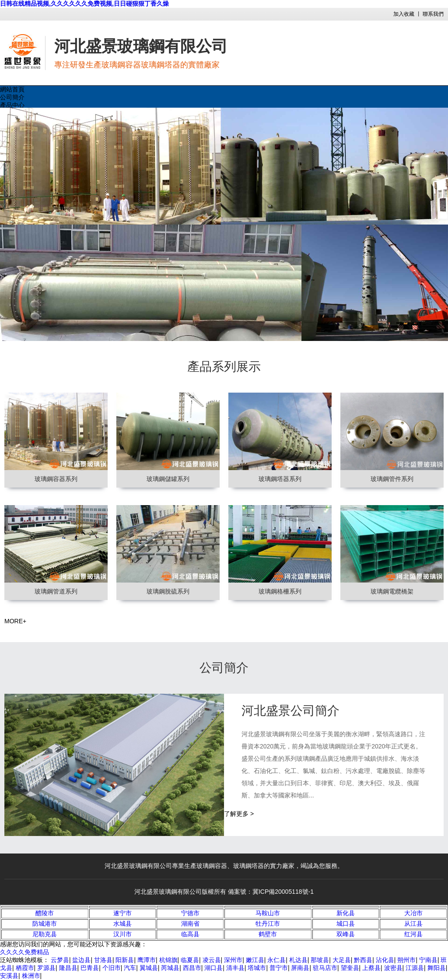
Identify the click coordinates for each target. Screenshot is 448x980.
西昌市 (192, 968)
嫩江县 (255, 960)
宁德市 (190, 913)
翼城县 (149, 968)
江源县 (415, 968)
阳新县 (125, 960)
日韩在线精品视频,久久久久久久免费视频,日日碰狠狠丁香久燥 (84, 4)
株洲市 (31, 976)
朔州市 (406, 960)
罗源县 (46, 968)
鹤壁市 (268, 934)
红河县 (413, 934)
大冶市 (413, 913)
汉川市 (122, 934)
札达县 (298, 960)
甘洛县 (103, 960)
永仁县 (276, 960)
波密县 (393, 968)
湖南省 (190, 924)
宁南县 (428, 960)
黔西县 (363, 960)
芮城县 (170, 968)
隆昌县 (68, 968)
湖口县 (213, 968)
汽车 (130, 968)
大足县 (342, 960)
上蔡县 (371, 968)
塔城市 (257, 968)
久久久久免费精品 (24, 952)
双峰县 (346, 934)
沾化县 (385, 960)
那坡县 (320, 960)
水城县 (122, 924)
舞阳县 (437, 968)
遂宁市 (122, 913)
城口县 (346, 924)
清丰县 (235, 968)
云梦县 (60, 960)
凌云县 (212, 960)
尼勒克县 (45, 934)
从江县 (413, 924)
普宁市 (279, 968)
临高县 (190, 934)
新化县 (346, 913)
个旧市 (112, 968)
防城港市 (45, 924)
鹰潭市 (147, 960)
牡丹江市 (268, 924)
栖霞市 (25, 968)
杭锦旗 (168, 960)
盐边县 (81, 960)
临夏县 (190, 960)
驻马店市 (325, 968)
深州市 (233, 960)
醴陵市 (45, 913)
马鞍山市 (268, 913)
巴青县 (90, 968)
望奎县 (350, 968)
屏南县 (300, 968)
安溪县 (9, 976)
